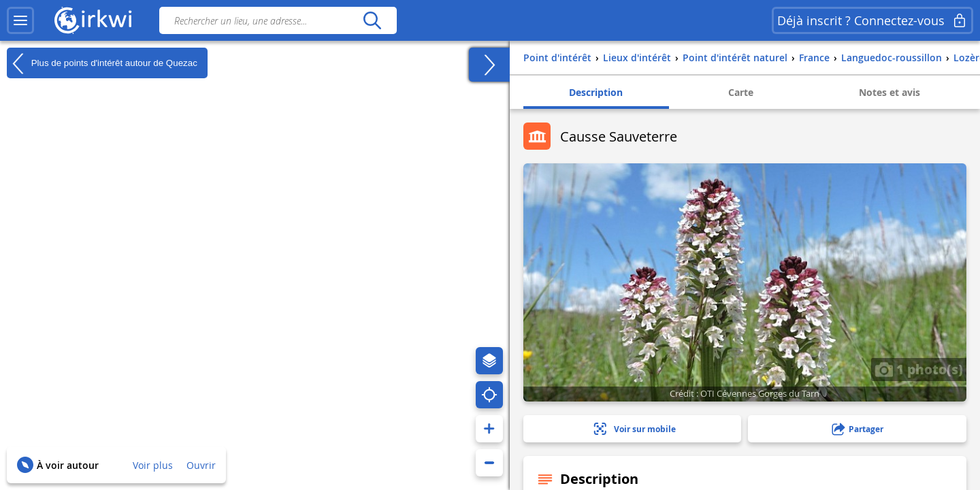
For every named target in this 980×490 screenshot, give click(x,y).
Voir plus (153, 465)
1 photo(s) (919, 369)
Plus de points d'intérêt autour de (102, 63)
